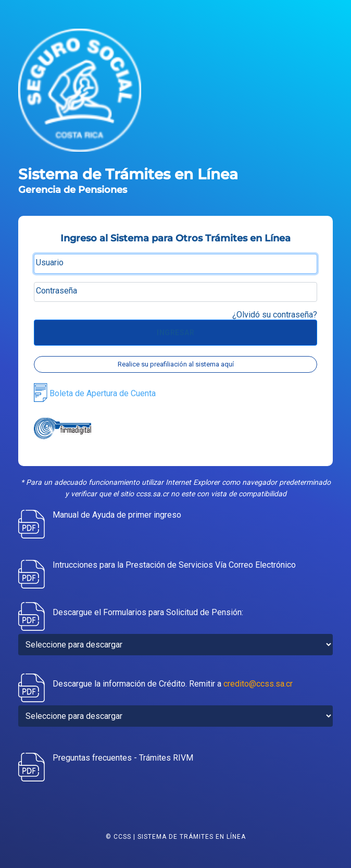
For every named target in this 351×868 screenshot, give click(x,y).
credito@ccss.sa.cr (258, 684)
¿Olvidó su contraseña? (275, 315)
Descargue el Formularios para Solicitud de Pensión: (148, 612)
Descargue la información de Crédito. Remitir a (173, 684)
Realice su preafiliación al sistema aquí (176, 364)
